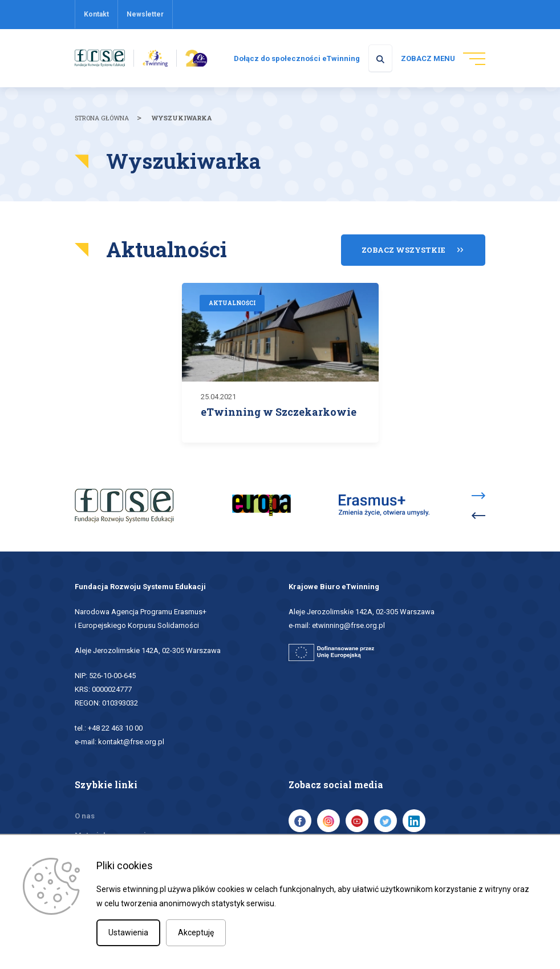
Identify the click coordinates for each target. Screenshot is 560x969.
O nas (85, 815)
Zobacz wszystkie (403, 250)
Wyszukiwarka (182, 119)
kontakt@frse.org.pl (131, 741)
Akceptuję (196, 932)
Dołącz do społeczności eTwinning (292, 59)
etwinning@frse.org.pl (348, 625)
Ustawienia (128, 932)
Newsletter (145, 14)
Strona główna (102, 119)
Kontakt (96, 14)
